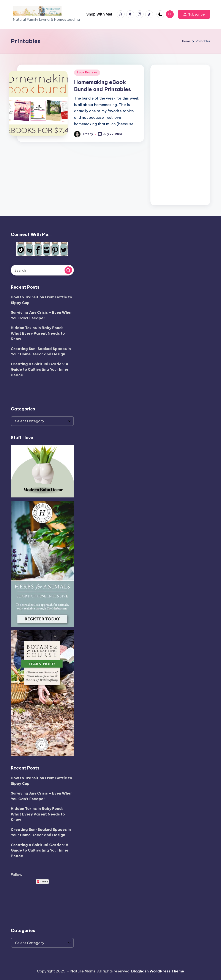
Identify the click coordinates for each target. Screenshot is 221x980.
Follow (17, 875)
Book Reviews (87, 72)
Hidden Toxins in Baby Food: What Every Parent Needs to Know (38, 333)
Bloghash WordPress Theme (158, 971)
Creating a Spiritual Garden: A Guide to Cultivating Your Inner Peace (40, 370)
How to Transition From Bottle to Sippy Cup (41, 300)
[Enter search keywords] (42, 270)
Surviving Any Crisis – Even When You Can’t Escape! (42, 315)
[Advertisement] (180, 134)
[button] (194, 14)
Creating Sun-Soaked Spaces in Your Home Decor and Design (41, 351)
